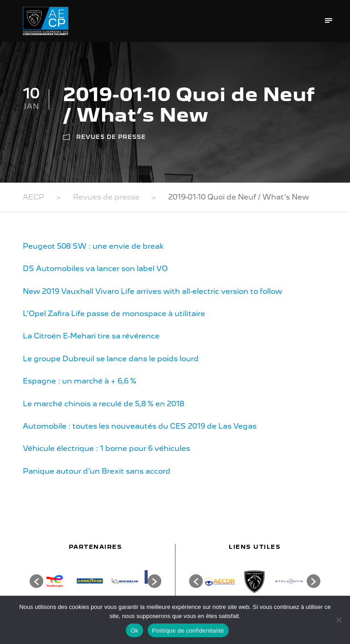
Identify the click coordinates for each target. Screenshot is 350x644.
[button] (36, 581)
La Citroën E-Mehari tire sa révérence (91, 336)
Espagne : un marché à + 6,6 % (80, 381)
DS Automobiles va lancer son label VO (95, 268)
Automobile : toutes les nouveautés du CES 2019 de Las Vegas (140, 426)
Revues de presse (111, 137)
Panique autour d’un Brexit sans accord (97, 471)
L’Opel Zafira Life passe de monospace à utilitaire (114, 314)
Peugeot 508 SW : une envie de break (93, 246)
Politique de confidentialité (188, 631)
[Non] (339, 620)
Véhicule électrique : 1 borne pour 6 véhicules (106, 448)
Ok (134, 631)
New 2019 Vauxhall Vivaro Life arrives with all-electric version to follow (152, 291)
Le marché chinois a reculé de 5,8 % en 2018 (103, 404)
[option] (61, 581)
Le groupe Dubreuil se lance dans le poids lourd (111, 359)
